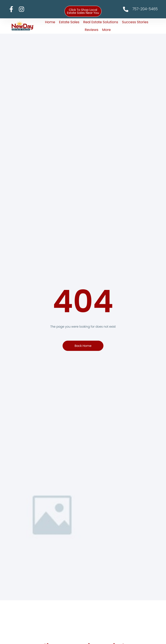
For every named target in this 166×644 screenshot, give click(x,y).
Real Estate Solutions (101, 22)
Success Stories (135, 22)
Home (50, 22)
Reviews (92, 30)
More (106, 30)
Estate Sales (69, 22)
